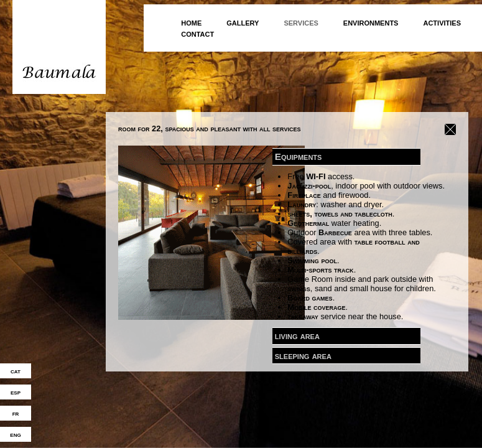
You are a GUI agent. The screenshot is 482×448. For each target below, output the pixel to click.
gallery (243, 22)
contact (197, 33)
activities (442, 22)
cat (16, 371)
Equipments (299, 156)
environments (371, 22)
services (301, 22)
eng (15, 434)
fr (16, 413)
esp (16, 392)
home (191, 22)
